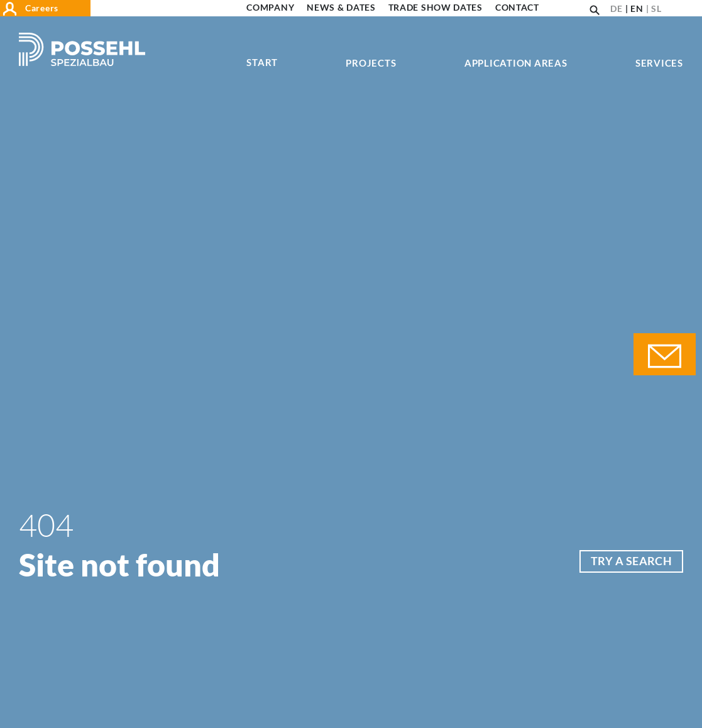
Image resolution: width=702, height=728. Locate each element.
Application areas (516, 63)
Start (262, 63)
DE (616, 8)
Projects (371, 63)
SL (656, 8)
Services (659, 63)
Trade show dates (436, 8)
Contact (517, 8)
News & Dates (341, 8)
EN (637, 8)
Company (270, 8)
